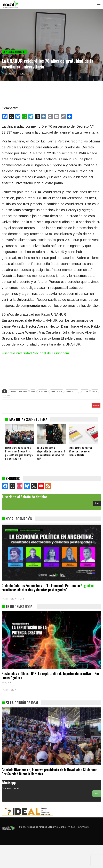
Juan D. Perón (72, 391)
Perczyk (85, 391)
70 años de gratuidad (18, 391)
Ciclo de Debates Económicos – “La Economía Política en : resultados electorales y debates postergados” (49, 611)
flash (33, 391)
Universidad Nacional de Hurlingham (15, 52)
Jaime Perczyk (57, 391)
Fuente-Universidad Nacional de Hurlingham (35, 353)
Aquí (97, 526)
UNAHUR (7, 395)
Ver (97, 817)
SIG (13, 622)
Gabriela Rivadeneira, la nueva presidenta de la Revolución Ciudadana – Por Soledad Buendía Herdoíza (51, 795)
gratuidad (43, 391)
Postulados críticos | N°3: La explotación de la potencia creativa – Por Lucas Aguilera (51, 698)
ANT (5, 622)
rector (95, 391)
